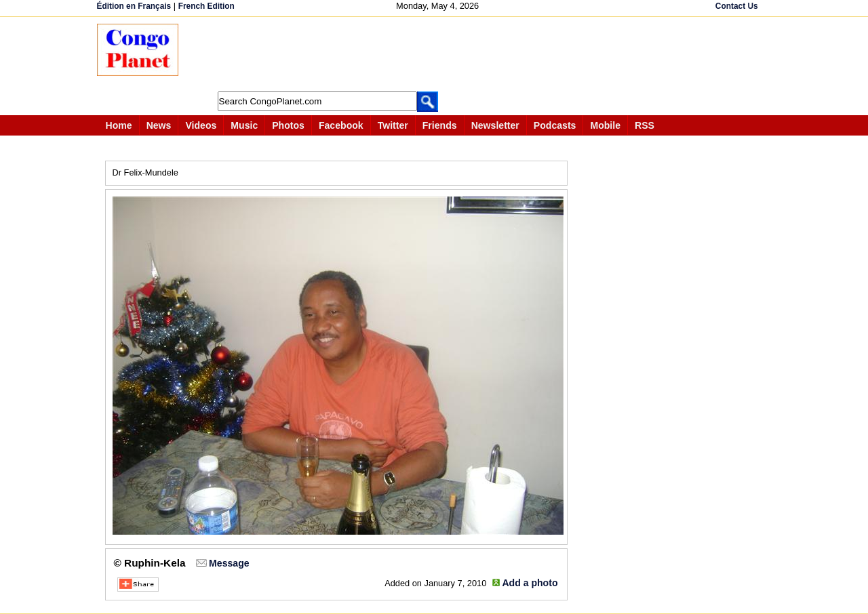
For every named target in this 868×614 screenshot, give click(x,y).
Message (229, 563)
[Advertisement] (439, 54)
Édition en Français (134, 6)
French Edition (206, 6)
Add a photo (530, 583)
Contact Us (737, 6)
